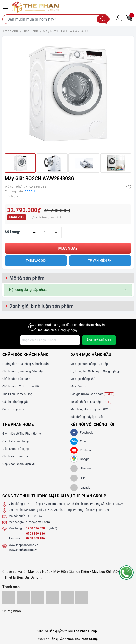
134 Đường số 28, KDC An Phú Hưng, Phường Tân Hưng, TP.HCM (66, 510)
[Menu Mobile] (6, 6)
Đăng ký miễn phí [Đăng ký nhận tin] (99, 340)
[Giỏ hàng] (129, 18)
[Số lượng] (45, 233)
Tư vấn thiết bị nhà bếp (91, 402)
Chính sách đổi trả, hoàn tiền (21, 387)
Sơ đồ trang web (13, 409)
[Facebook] (74, 432)
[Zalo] (74, 441)
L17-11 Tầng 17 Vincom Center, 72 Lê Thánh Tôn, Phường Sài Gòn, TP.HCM (74, 504)
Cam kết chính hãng (16, 441)
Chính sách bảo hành (16, 379)
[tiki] (78, 478)
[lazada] (80, 488)
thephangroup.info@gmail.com (29, 522)
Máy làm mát (79, 387)
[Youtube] (74, 450)
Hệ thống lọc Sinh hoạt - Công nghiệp (95, 371)
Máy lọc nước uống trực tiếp (89, 364)
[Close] (126, 290)
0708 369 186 (35, 534)
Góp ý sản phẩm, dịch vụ (19, 464)
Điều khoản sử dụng (16, 449)
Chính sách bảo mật (16, 456)
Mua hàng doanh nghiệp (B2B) (91, 409)
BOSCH (30, 191)
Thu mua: (15, 538)
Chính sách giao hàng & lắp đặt (23, 371)
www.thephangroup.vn (23, 550)
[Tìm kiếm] (103, 19)
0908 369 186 (35, 538)
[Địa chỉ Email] (50, 340)
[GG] (74, 459)
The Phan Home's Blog (17, 394)
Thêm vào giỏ (36, 261)
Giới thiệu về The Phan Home (22, 434)
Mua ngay (68, 248)
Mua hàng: (16, 528)
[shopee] (80, 469)
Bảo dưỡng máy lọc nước (87, 417)
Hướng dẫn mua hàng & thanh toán (25, 364)
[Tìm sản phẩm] (56, 19)
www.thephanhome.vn (23, 545)
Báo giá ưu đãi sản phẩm (92, 394)
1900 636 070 (36, 528)
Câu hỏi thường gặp (15, 402)
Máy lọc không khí (82, 379)
